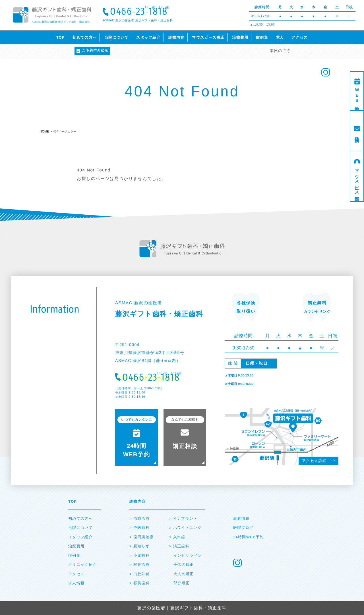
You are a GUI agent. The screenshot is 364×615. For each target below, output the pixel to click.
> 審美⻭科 (139, 583)
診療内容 (176, 37)
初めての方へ (85, 37)
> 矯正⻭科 (179, 546)
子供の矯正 (184, 565)
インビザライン (188, 555)
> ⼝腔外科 (139, 574)
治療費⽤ (76, 546)
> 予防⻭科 (139, 528)
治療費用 (240, 37)
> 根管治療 (139, 565)
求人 (280, 37)
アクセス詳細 (314, 461)
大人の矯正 (184, 574)
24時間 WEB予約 (137, 437)
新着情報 (241, 518)
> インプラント (183, 518)
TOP (61, 37)
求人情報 (76, 583)
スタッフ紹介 (148, 37)
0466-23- (139, 12)
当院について (117, 37)
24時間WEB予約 (249, 537)
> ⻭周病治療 (141, 537)
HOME (44, 132)
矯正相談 (357, 134)
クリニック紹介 (82, 565)
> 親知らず (139, 546)
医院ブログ (243, 528)
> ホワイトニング (185, 528)
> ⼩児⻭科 (139, 555)
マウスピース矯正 (208, 37)
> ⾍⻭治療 (139, 518)
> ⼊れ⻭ (177, 537)
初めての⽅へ (80, 518)
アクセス (300, 37)
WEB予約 (357, 96)
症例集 (262, 37)
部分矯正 (182, 583)
